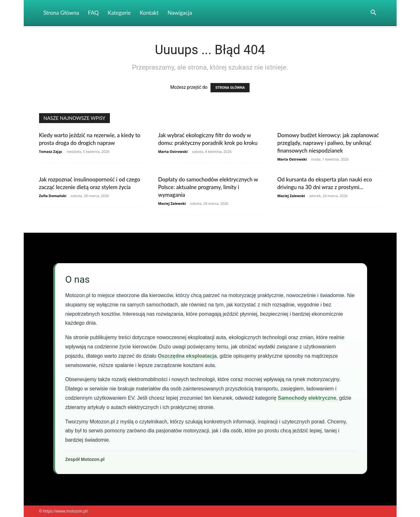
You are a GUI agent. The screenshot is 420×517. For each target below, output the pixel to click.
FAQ (93, 13)
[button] (374, 13)
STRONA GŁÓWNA (230, 88)
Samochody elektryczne (307, 398)
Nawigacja (180, 13)
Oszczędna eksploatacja (187, 356)
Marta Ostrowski (173, 151)
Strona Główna (61, 13)
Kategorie (119, 13)
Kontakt (149, 13)
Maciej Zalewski (172, 203)
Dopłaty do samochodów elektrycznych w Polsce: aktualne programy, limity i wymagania (208, 187)
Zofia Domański (53, 196)
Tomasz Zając (51, 151)
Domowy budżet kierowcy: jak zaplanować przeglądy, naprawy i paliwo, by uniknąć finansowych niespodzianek (328, 143)
